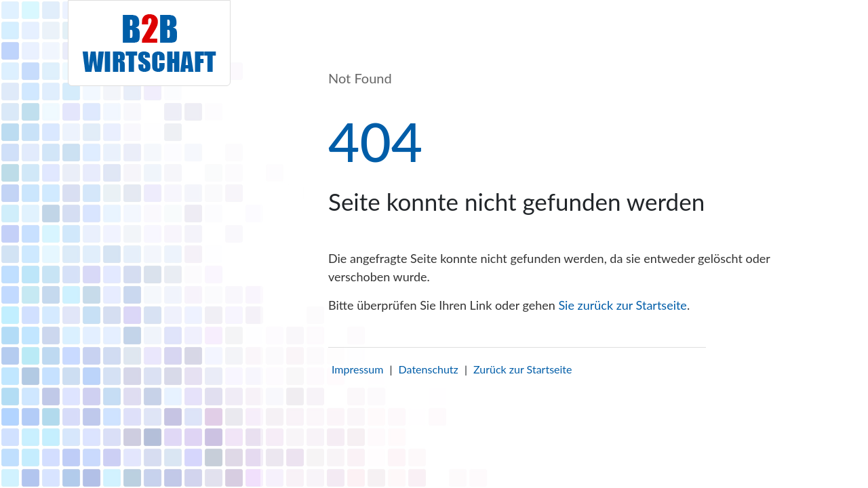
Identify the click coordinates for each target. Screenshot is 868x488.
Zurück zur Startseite (522, 369)
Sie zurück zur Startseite (622, 305)
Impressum (357, 369)
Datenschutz (429, 369)
